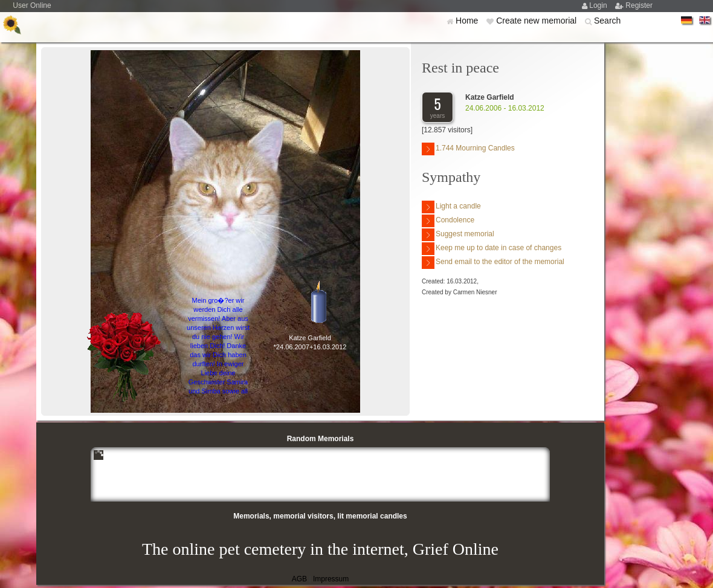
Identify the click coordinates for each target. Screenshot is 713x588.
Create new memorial (537, 21)
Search (607, 21)
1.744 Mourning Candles (468, 149)
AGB (299, 579)
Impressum (331, 579)
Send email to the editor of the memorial (493, 263)
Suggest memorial (458, 235)
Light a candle (451, 207)
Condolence (448, 221)
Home (468, 21)
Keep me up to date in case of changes (492, 249)
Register (639, 5)
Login (599, 5)
